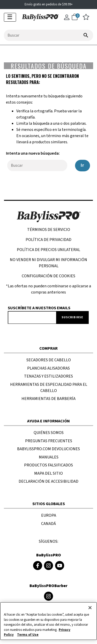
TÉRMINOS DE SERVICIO (49, 230)
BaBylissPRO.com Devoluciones (48, 449)
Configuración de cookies (48, 276)
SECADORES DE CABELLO (49, 360)
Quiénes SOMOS (49, 433)
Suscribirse (72, 317)
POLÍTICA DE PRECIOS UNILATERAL (48, 250)
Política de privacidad (48, 240)
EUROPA (49, 515)
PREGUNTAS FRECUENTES (49, 441)
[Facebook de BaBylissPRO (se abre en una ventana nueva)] (38, 566)
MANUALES (49, 457)
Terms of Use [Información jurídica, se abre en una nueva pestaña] (28, 635)
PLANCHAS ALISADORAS (48, 368)
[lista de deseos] (86, 19)
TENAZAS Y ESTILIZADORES (48, 376)
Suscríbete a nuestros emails (39, 308)
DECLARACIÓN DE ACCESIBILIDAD (48, 481)
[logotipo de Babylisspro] (38, 17)
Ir (82, 165)
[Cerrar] (90, 608)
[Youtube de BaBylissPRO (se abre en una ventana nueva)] (60, 566)
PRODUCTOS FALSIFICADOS (48, 465)
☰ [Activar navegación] (10, 17)
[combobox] (48, 35)
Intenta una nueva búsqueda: (33, 153)
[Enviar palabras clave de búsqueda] (86, 35)
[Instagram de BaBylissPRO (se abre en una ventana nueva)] (48, 566)
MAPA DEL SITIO (48, 473)
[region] (48, 621)
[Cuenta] (67, 20)
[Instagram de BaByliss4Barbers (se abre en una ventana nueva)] (48, 596)
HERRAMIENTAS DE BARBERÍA (48, 399)
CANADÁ (48, 524)
